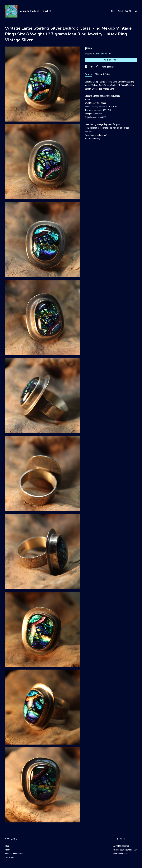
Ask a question (108, 67)
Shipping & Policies (103, 74)
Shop (113, 11)
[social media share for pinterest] (97, 67)
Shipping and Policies (14, 854)
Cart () (128, 11)
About (120, 11)
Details (89, 74)
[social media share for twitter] (92, 67)
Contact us (10, 857)
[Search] (136, 11)
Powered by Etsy (121, 854)
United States (101, 54)
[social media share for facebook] (86, 67)
